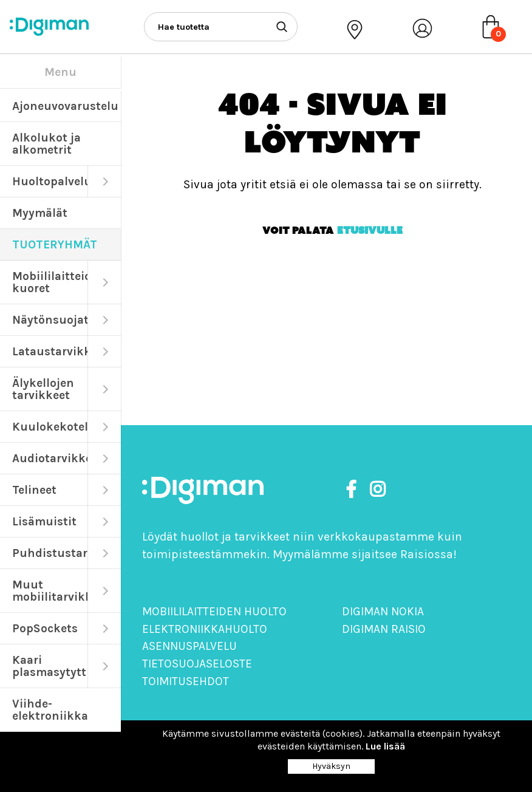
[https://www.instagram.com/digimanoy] (377, 490)
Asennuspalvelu (189, 646)
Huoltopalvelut (50, 181)
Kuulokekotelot (50, 427)
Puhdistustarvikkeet (50, 553)
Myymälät (40, 213)
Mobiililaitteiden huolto (214, 611)
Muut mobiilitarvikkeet (50, 591)
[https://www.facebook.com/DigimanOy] (353, 490)
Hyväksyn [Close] (331, 766)
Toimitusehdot (186, 681)
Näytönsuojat (50, 320)
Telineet (34, 490)
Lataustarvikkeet (50, 351)
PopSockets (45, 628)
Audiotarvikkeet (50, 458)
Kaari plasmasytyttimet (50, 666)
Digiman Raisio (384, 629)
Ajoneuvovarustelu (65, 106)
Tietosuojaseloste (197, 664)
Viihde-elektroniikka (50, 710)
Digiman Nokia (383, 611)
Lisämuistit (44, 521)
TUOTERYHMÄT (55, 244)
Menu (60, 72)
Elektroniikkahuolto (205, 629)
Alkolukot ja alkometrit (46, 144)
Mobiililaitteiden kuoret (50, 282)
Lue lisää (385, 746)
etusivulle (370, 230)
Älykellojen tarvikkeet (43, 389)
